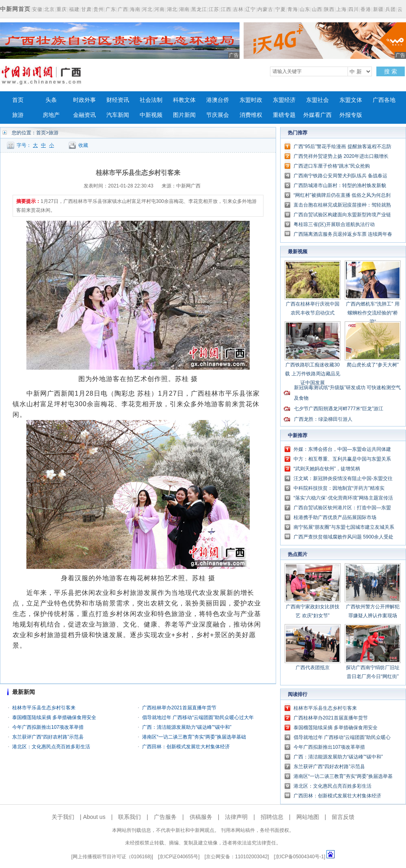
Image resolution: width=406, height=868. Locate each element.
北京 (50, 9)
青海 (293, 9)
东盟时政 (251, 100)
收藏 (83, 145)
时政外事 (84, 100)
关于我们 (63, 817)
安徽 (37, 9)
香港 (366, 9)
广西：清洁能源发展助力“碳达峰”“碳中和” (187, 727)
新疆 (378, 9)
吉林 (238, 9)
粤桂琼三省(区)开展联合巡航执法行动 (334, 224)
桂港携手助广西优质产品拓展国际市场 (335, 517)
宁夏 (281, 9)
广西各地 (384, 100)
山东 (305, 9)
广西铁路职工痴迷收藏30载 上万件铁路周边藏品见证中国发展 (312, 374)
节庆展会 (218, 115)
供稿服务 (201, 817)
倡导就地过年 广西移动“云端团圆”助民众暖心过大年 (198, 717)
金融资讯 (84, 115)
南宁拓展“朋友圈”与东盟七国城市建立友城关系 (344, 527)
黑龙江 (199, 9)
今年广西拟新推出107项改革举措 (48, 727)
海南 (135, 9)
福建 (74, 9)
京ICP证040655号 (179, 857)
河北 (147, 9)
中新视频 (151, 115)
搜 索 (391, 71)
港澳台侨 (218, 100)
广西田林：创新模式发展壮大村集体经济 (186, 747)
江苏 (214, 9)
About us (94, 817)
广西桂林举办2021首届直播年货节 (179, 708)
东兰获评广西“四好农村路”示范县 (48, 737)
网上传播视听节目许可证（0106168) (112, 857)
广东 (111, 9)
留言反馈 (343, 817)
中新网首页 (15, 9)
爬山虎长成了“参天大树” (373, 365)
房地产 (51, 115)
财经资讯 (118, 100)
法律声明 (236, 817)
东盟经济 (284, 100)
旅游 (18, 115)
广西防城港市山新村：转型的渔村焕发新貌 (340, 185)
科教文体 (184, 100)
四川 (354, 9)
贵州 (99, 9)
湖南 (184, 9)
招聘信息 (272, 817)
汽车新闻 (118, 115)
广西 (123, 9)
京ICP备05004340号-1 (300, 857)
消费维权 (251, 115)
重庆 (62, 9)
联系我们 (130, 817)
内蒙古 (265, 9)
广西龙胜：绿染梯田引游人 (323, 419)
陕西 (329, 9)
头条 (51, 100)
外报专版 (351, 115)
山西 (317, 9)
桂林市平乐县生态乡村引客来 (44, 708)
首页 (18, 100)
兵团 (391, 9)
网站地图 (308, 817)
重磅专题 (284, 115)
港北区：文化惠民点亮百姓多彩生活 (51, 747)
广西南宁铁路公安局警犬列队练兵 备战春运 (340, 176)
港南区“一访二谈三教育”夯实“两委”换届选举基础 (194, 737)
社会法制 (151, 100)
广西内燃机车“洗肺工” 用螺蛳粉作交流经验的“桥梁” (373, 313)
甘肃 (86, 9)
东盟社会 (317, 100)
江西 (226, 9)
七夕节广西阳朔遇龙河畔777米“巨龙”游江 (339, 409)
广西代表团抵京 (313, 668)
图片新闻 (184, 115)
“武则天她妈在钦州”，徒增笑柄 (327, 469)
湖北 (172, 9)
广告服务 (165, 817)
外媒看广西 (317, 115)
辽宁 (251, 9)
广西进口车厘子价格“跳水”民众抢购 (332, 166)
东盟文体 (351, 100)
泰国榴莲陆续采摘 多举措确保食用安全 (54, 717)
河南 (160, 9)
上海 (341, 9)
